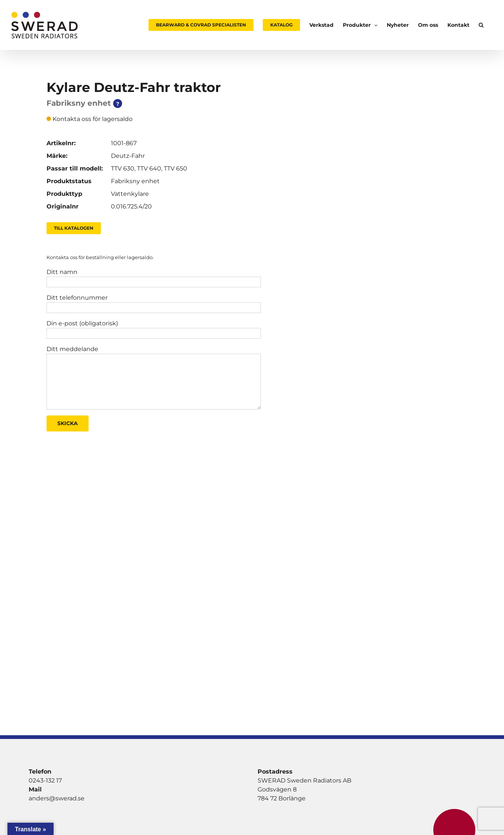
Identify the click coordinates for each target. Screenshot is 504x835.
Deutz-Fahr (128, 156)
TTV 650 (176, 168)
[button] (481, 25)
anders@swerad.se (57, 798)
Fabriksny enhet (135, 181)
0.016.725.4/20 (131, 206)
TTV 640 (149, 168)
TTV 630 (123, 168)
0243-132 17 (45, 780)
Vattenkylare (130, 194)
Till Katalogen (74, 228)
